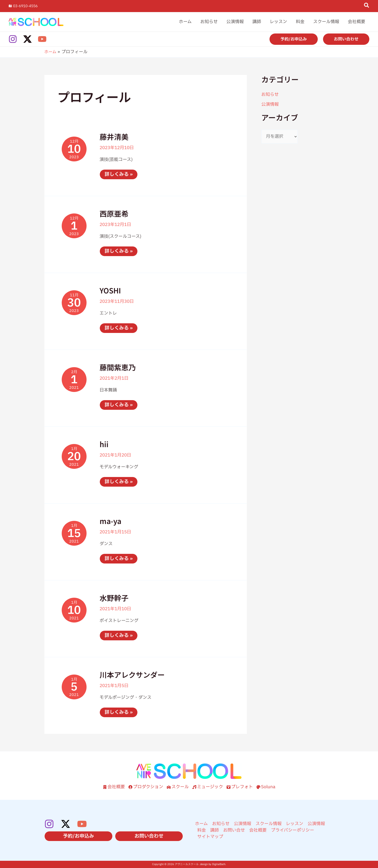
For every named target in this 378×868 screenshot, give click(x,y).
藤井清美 (114, 137)
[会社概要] (114, 787)
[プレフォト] (240, 787)
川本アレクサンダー (132, 675)
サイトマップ (210, 837)
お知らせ (270, 95)
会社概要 (258, 830)
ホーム (201, 824)
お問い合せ (234, 830)
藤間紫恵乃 (118, 367)
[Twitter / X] (27, 39)
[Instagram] (13, 39)
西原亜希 (114, 213)
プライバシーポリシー (293, 830)
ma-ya (110, 521)
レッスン (295, 824)
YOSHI (110, 290)
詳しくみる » (118, 175)
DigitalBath (219, 864)
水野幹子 (114, 598)
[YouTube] (42, 39)
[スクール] (178, 787)
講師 (215, 830)
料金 (202, 830)
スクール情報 (269, 824)
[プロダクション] (146, 787)
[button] (367, 6)
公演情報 (270, 104)
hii (104, 444)
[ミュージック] (208, 787)
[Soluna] (266, 787)
